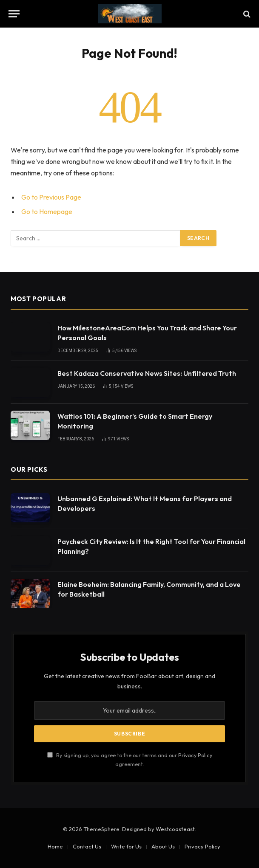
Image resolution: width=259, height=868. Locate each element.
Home (55, 846)
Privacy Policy (195, 755)
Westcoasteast (175, 829)
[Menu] (14, 14)
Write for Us (126, 846)
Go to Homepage (47, 211)
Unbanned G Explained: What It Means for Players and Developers (145, 503)
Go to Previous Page (51, 197)
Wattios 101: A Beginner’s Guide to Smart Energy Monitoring (135, 421)
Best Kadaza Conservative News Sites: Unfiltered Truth (147, 373)
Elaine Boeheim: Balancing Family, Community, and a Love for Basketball (149, 589)
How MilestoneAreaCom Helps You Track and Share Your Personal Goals (147, 333)
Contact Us (87, 846)
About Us (163, 846)
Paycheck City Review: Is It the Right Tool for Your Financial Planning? (151, 546)
